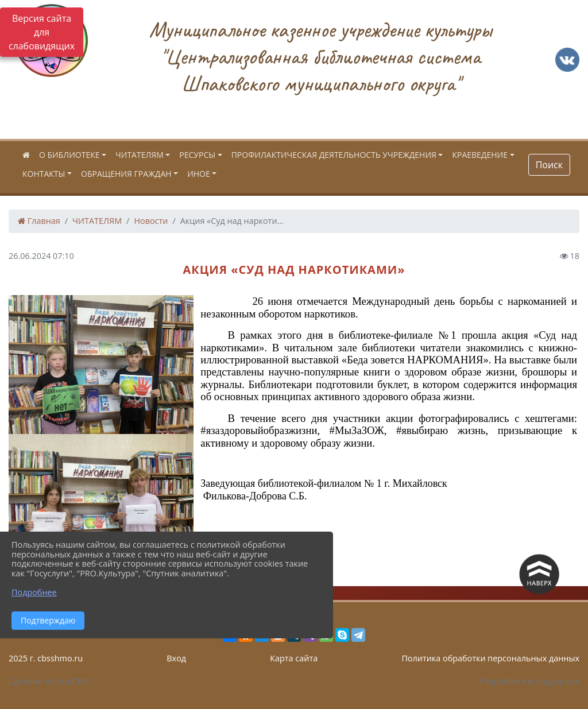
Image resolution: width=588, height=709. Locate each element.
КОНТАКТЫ (44, 174)
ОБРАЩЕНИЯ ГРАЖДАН (126, 174)
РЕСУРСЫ (197, 155)
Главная (39, 221)
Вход (176, 658)
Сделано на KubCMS (49, 681)
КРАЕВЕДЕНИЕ (480, 155)
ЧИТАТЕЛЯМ (140, 155)
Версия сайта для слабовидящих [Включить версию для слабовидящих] (42, 32)
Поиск (549, 165)
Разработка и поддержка (530, 681)
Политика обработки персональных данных (490, 658)
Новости (151, 221)
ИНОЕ (199, 174)
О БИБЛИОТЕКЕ (69, 155)
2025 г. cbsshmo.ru (46, 658)
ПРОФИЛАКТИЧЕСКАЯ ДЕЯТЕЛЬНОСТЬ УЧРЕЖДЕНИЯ (334, 155)
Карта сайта (294, 658)
